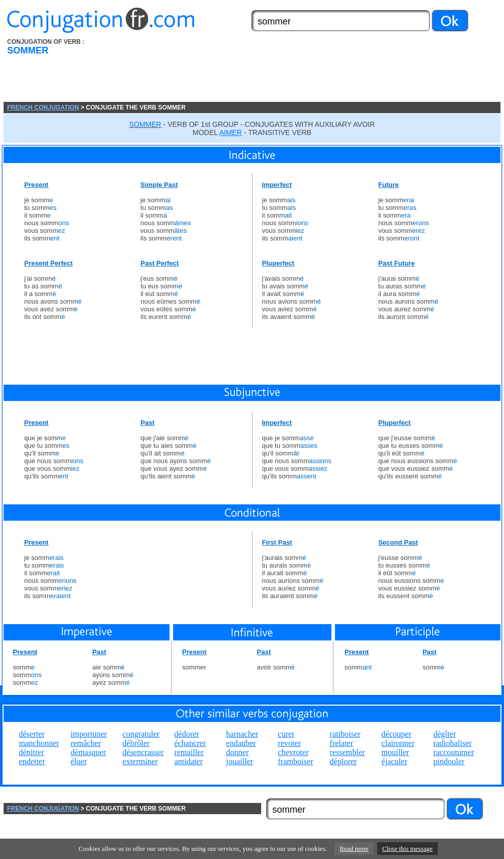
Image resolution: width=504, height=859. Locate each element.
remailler (189, 752)
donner (237, 752)
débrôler (136, 743)
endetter (32, 761)
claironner (398, 743)
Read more (354, 849)
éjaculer (394, 761)
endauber (241, 743)
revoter (289, 743)
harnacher (242, 734)
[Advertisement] (158, 70)
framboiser (296, 761)
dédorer (187, 734)
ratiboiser (345, 734)
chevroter (293, 752)
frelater (342, 743)
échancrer (190, 743)
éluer (79, 761)
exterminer (140, 761)
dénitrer (32, 752)
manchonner (39, 743)
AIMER (231, 132)
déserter (32, 734)
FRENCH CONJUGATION (43, 108)
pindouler (449, 761)
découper (396, 734)
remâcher (86, 743)
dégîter (444, 734)
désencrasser (143, 752)
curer (286, 734)
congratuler (141, 734)
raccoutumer (454, 752)
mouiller (395, 752)
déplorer (343, 761)
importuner (89, 734)
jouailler (240, 761)
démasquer (88, 752)
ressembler (347, 752)
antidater (188, 761)
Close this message (408, 849)
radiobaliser (453, 743)
